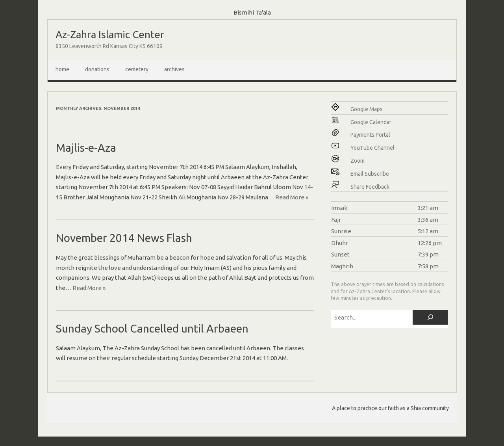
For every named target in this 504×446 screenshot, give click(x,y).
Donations (97, 69)
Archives (174, 69)
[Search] (430, 317)
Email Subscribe (370, 174)
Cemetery (137, 69)
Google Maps (367, 109)
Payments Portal (370, 135)
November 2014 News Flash (124, 238)
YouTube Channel (372, 148)
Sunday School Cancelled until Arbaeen (152, 328)
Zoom (358, 161)
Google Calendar (371, 122)
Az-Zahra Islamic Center (110, 34)
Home (62, 69)
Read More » (292, 197)
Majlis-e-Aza (86, 148)
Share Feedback (370, 187)
